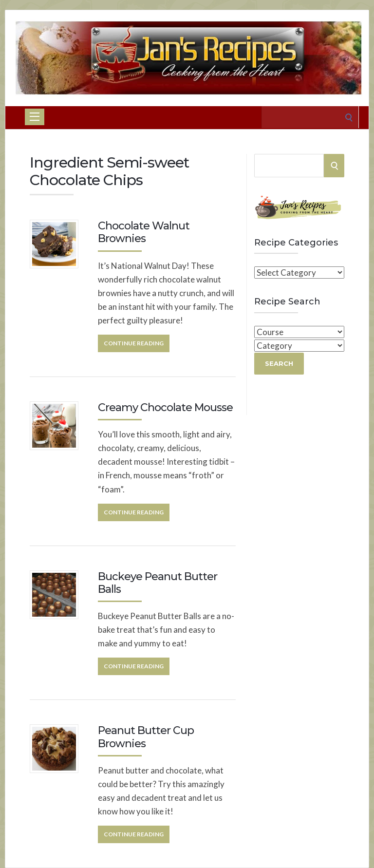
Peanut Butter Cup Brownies (146, 737)
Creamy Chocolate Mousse (165, 407)
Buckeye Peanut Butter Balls (158, 583)
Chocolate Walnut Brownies (144, 232)
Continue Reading (134, 343)
